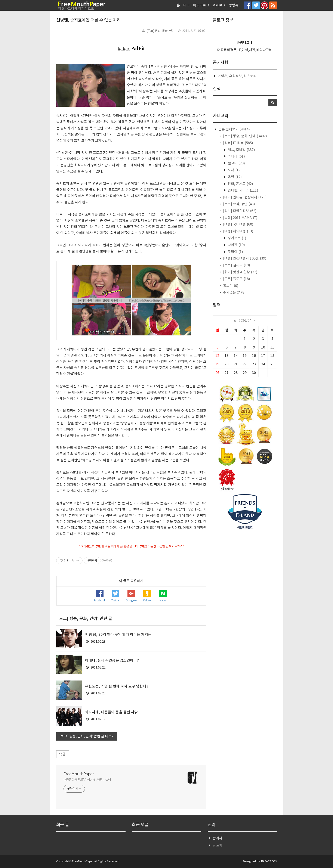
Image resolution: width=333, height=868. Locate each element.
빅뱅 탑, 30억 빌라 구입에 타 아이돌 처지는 (118, 635)
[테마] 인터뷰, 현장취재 (244, 197)
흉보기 (230, 286)
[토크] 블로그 (236, 279)
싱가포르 (237, 238)
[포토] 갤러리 (236, 265)
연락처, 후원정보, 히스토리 (237, 76)
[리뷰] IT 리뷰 (238, 143)
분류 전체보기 (234, 129)
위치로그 (219, 5)
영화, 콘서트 (240, 184)
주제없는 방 (234, 292)
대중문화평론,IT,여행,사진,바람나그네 (87, 780)
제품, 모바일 (241, 150)
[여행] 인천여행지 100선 (244, 258)
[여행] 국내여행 (238, 224)
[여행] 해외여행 (238, 231)
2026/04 (245, 321)
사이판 (236, 245)
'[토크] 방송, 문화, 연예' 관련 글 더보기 (87, 736)
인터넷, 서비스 (243, 190)
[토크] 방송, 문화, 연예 (161, 31)
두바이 (235, 252)
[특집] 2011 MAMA (240, 218)
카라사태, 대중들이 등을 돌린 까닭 (111, 712)
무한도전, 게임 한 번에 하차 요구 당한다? (117, 686)
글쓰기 (217, 846)
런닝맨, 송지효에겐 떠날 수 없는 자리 (88, 20)
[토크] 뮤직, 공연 (239, 204)
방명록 (234, 5)
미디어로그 (201, 5)
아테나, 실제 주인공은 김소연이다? (112, 661)
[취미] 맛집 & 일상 (240, 272)
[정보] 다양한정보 (239, 211)
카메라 (236, 156)
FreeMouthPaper (79, 774)
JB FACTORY (269, 861)
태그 (186, 5)
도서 (233, 170)
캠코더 (236, 163)
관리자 (217, 838)
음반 (234, 177)
